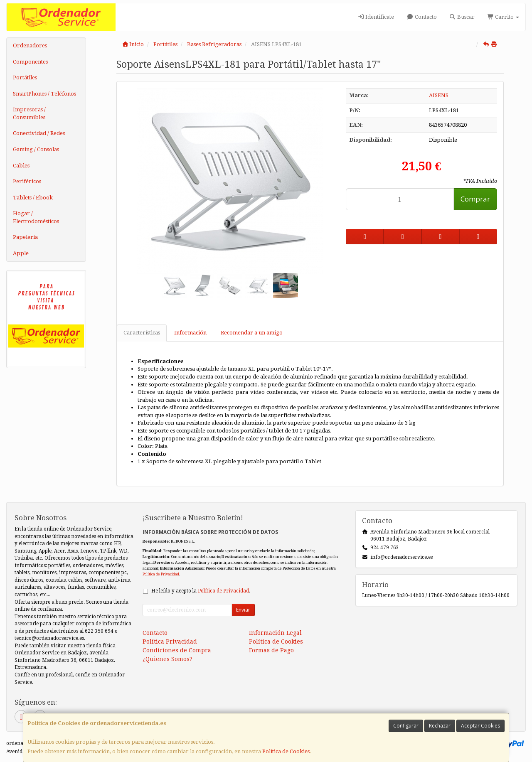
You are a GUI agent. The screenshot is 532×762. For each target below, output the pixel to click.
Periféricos (27, 181)
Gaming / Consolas (36, 149)
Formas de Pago (271, 650)
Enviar (243, 610)
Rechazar (440, 726)
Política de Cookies (286, 751)
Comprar (475, 199)
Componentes (30, 62)
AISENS (439, 95)
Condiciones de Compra (177, 650)
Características (142, 333)
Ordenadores (30, 45)
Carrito (503, 17)
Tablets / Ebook (33, 198)
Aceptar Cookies (480, 726)
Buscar (462, 17)
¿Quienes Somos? (167, 659)
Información (190, 333)
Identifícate (376, 17)
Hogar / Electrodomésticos (36, 217)
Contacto (421, 17)
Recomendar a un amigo (252, 333)
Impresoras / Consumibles (29, 113)
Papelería (25, 237)
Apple (21, 253)
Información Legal (275, 633)
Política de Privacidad (161, 574)
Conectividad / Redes (39, 133)
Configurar (406, 726)
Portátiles (25, 77)
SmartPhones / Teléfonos (44, 94)
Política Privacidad (170, 642)
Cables (21, 166)
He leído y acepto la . (201, 591)
